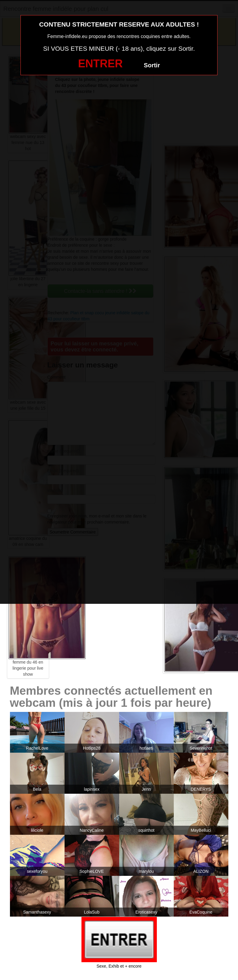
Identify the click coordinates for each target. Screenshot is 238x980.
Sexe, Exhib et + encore (119, 966)
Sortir (152, 65)
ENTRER (100, 64)
